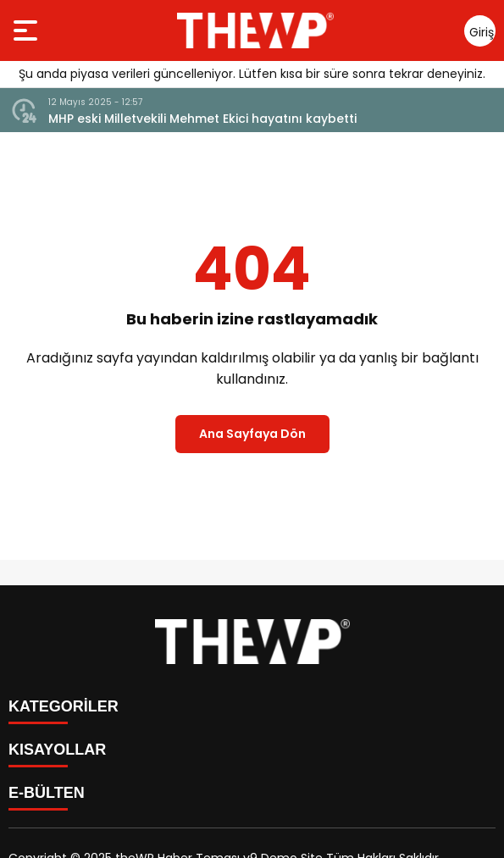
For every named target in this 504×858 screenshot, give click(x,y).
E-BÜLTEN (47, 793)
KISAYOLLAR (57, 750)
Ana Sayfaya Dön (252, 434)
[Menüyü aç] (28, 30)
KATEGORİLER (64, 706)
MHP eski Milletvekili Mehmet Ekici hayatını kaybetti (202, 119)
